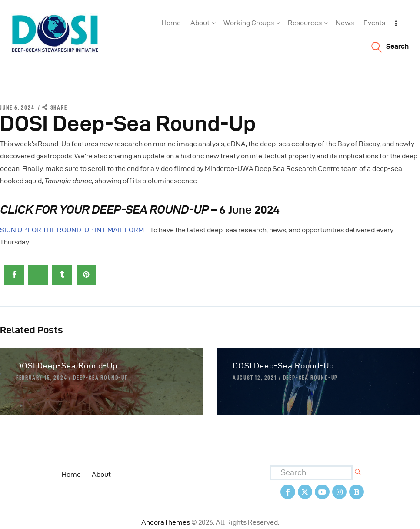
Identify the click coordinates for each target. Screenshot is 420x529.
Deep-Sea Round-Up (101, 378)
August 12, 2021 (255, 378)
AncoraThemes (166, 522)
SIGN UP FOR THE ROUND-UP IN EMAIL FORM (72, 230)
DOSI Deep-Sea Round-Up (67, 366)
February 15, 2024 (42, 378)
